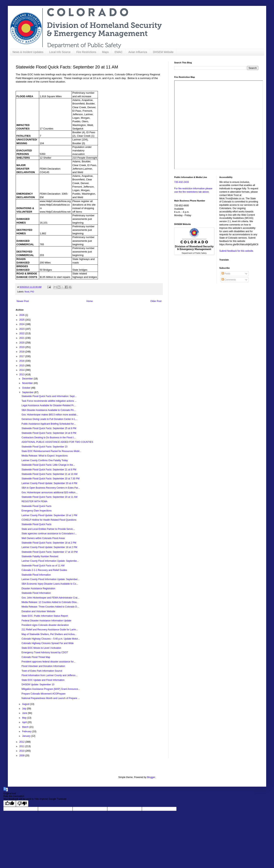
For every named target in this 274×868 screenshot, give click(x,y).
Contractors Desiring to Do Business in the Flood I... (49, 438)
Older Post (156, 301)
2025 (22, 320)
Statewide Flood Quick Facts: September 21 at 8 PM (49, 470)
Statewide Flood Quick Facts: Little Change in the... (48, 465)
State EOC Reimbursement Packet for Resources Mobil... (51, 451)
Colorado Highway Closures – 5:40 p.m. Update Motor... (51, 639)
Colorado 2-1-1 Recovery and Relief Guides (44, 570)
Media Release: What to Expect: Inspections (45, 456)
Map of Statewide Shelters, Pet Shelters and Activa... (49, 634)
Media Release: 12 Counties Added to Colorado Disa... (50, 602)
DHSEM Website (163, 52)
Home (90, 301)
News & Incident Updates (28, 52)
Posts (226, 274)
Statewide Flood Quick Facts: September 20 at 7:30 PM (50, 479)
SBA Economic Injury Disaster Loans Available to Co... (50, 584)
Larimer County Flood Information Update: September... (50, 579)
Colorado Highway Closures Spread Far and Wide (48, 643)
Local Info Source (60, 52)
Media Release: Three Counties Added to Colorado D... (50, 607)
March (26, 727)
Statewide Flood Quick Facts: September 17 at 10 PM (50, 552)
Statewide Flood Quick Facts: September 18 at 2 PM (49, 543)
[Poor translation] (22, 804)
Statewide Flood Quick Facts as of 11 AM (43, 566)
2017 (22, 356)
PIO (32, 292)
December (28, 379)
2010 (22, 751)
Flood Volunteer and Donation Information (43, 666)
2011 (22, 746)
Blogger (151, 777)
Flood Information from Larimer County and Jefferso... (49, 675)
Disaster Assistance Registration (38, 589)
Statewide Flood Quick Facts (37, 506)
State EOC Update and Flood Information (43, 680)
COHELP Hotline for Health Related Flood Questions (49, 520)
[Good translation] (10, 804)
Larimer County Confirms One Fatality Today (45, 460)
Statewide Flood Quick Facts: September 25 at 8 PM (49, 428)
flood (27, 292)
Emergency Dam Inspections (37, 511)
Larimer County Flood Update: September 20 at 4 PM (49, 483)
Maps (105, 52)
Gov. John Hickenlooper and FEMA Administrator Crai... (50, 598)
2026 (22, 315)
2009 (22, 756)
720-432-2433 (182, 182)
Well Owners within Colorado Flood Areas (43, 538)
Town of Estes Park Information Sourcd (42, 671)
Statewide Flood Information (36, 575)
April (25, 722)
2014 (22, 370)
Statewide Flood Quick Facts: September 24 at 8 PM (49, 433)
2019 (22, 347)
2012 (22, 742)
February (27, 731)
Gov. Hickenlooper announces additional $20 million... (49, 492)
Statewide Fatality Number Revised (40, 556)
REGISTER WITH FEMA (34, 501)
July (25, 709)
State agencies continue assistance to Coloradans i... (49, 534)
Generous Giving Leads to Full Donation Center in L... (50, 419)
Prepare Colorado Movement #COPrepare (44, 694)
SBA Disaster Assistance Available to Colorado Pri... (49, 410)
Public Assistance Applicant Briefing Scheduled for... (49, 424)
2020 (22, 343)
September (28, 392)
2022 (22, 333)
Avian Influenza (138, 52)
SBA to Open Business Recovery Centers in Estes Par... (51, 488)
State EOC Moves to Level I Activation (41, 648)
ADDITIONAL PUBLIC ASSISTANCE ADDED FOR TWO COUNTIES (57, 442)
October (27, 388)
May (25, 718)
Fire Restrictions (86, 52)
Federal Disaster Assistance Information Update (46, 621)
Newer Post (23, 301)
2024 (22, 324)
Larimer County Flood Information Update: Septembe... (50, 561)
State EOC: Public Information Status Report (45, 616)
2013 (22, 375)
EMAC (119, 52)
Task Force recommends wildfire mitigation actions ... (49, 401)
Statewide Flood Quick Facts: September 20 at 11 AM (49, 497)
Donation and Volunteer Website (38, 611)
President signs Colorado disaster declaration (45, 625)
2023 (22, 329)
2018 (22, 352)
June (25, 713)
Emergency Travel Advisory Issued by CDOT (45, 652)
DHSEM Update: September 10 (38, 685)
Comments (229, 280)
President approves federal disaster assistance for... (48, 662)
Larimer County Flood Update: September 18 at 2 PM (49, 547)
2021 (22, 338)
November (28, 383)
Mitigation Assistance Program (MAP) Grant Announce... (51, 689)
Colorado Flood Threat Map (36, 657)
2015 (22, 366)
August (26, 704)
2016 (22, 361)
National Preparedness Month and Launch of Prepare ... (51, 698)
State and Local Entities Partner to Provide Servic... (48, 529)
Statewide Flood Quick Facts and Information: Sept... (49, 396)
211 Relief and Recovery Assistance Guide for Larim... (50, 630)
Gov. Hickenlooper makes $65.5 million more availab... (50, 415)
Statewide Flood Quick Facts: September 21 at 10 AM (49, 474)
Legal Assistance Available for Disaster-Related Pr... (49, 405)
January (27, 736)
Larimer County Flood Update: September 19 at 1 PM (49, 515)
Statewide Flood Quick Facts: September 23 (45, 447)
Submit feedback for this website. (237, 251)
